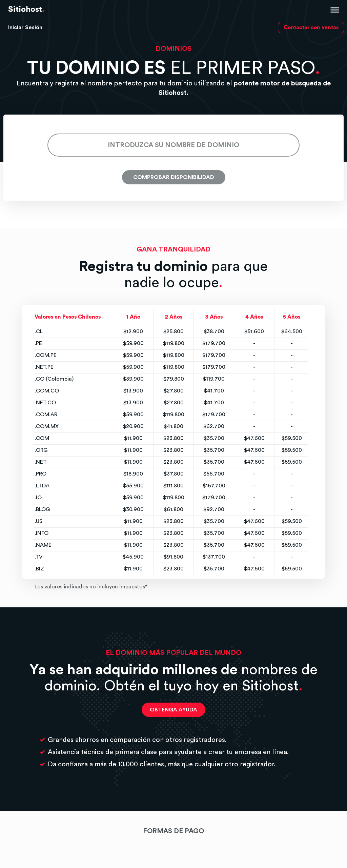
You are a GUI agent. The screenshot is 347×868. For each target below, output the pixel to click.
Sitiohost (26, 9)
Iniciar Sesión (25, 27)
